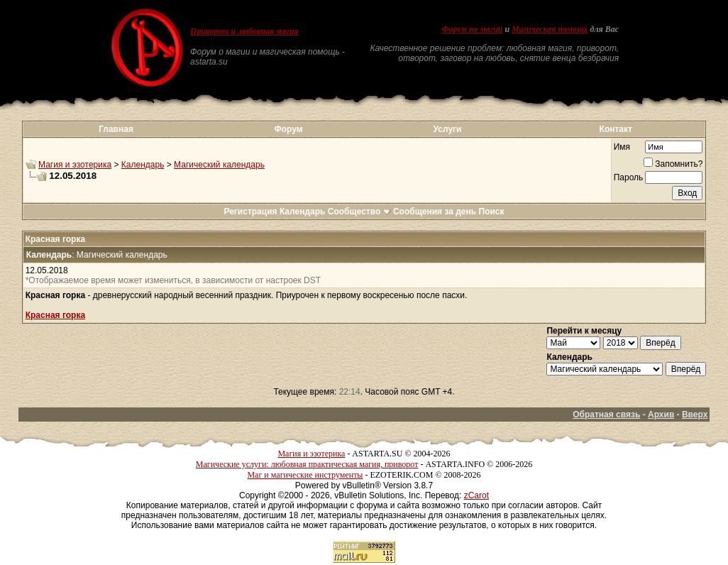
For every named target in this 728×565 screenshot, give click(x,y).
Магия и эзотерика (75, 165)
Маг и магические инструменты (305, 475)
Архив (661, 415)
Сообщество (359, 212)
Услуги (448, 129)
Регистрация (250, 212)
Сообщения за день (435, 212)
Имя (622, 147)
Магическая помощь (550, 29)
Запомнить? (673, 164)
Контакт (616, 129)
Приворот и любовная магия (244, 31)
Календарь (143, 165)
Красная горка (55, 315)
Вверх (695, 415)
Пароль (629, 177)
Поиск (492, 212)
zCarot (476, 495)
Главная (116, 129)
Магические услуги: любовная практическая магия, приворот (307, 464)
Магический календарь (219, 165)
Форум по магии (473, 29)
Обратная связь (606, 415)
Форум (289, 129)
